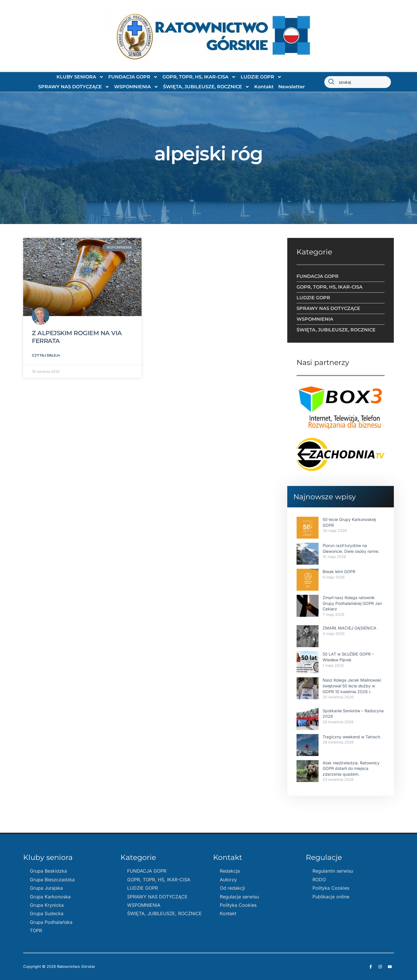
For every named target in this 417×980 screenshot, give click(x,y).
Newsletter (292, 87)
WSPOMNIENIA (136, 87)
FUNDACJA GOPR (133, 77)
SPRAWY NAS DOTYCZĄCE (74, 87)
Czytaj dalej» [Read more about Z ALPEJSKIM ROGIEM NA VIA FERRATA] (46, 356)
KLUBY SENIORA (80, 77)
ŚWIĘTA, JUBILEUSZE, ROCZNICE (206, 87)
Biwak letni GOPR (339, 571)
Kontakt (264, 87)
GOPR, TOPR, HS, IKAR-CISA (199, 77)
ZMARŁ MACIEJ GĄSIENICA (350, 628)
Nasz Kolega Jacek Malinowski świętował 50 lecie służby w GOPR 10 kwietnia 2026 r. (352, 686)
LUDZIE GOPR (261, 77)
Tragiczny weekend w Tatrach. (352, 737)
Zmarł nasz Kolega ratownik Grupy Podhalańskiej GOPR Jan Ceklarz (352, 603)
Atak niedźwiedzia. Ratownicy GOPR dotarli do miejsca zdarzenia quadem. (351, 768)
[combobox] (358, 82)
